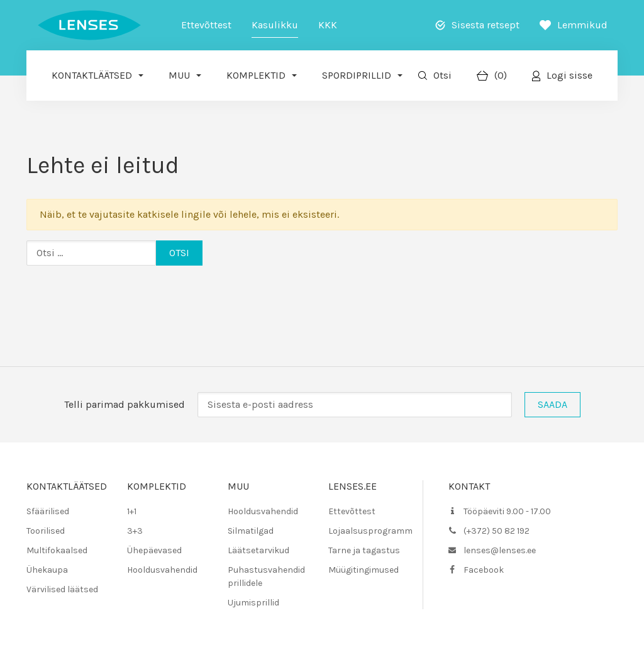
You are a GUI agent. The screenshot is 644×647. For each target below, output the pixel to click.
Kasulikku (275, 25)
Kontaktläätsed (92, 75)
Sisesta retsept (486, 25)
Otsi (442, 75)
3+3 (135, 531)
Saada (552, 404)
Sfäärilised (48, 511)
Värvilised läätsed (62, 589)
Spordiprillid (357, 75)
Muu (179, 75)
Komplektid (256, 75)
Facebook (484, 570)
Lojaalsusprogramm (370, 531)
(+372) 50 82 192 (497, 531)
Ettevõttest (206, 25)
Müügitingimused (364, 570)
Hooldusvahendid (162, 570)
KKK (328, 25)
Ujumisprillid (253, 603)
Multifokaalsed (57, 550)
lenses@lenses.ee (500, 550)
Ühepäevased (154, 550)
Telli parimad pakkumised (125, 404)
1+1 (132, 511)
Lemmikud (582, 25)
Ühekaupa (47, 570)
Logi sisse (569, 75)
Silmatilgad (251, 531)
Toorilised (46, 531)
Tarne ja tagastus (364, 550)
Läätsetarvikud (258, 550)
